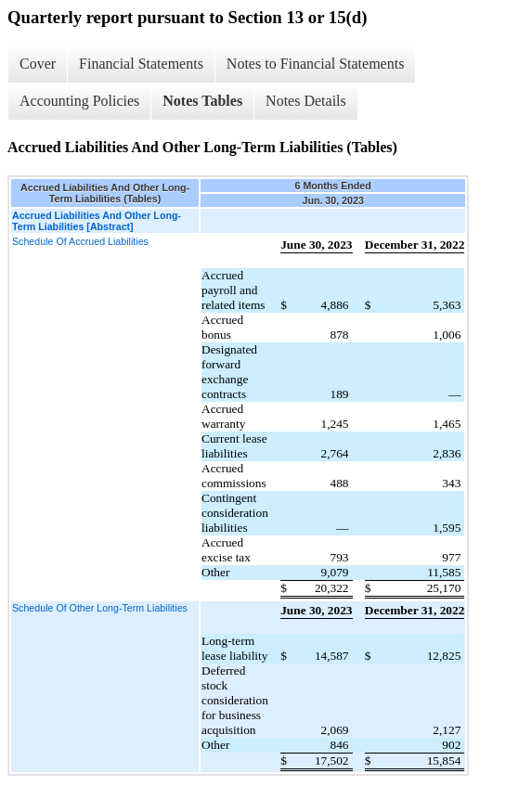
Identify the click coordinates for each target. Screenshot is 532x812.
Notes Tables (202, 101)
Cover (38, 64)
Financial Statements (141, 64)
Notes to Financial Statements (316, 64)
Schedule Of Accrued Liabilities (80, 241)
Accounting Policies (79, 101)
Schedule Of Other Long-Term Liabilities (100, 608)
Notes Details (306, 101)
